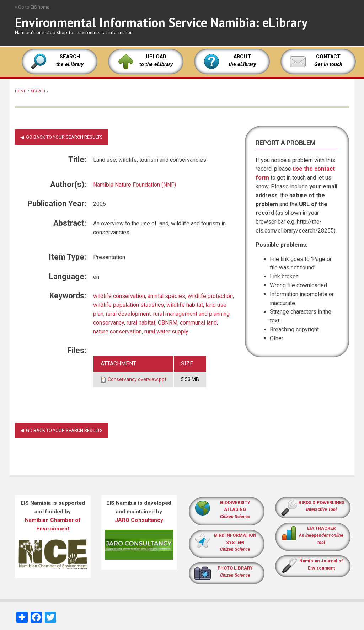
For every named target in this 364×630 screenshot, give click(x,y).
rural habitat (141, 323)
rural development (128, 314)
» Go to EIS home (32, 7)
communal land (198, 323)
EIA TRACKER (321, 528)
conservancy (109, 323)
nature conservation (117, 332)
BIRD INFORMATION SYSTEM (235, 542)
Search (38, 91)
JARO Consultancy (139, 520)
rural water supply (166, 332)
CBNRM (168, 323)
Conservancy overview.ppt (137, 379)
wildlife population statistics (129, 305)
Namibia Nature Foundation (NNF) (135, 185)
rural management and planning (191, 314)
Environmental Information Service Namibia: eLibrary (161, 22)
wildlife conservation (119, 296)
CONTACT (328, 57)
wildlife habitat (185, 305)
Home (20, 91)
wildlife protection (210, 296)
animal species (166, 296)
